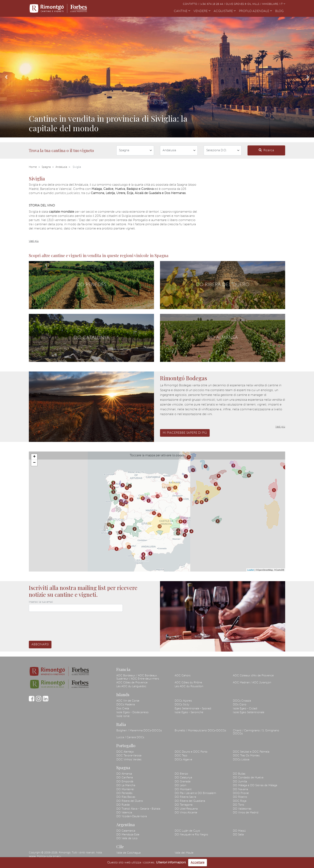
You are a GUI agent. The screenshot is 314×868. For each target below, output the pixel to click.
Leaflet (251, 570)
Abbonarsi (40, 645)
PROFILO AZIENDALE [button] (255, 11)
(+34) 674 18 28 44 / (213, 4)
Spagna (46, 167)
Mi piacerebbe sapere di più (185, 433)
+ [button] (34, 457)
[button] (6, 77)
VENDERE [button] (202, 11)
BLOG (280, 11)
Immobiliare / (271, 4)
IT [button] (283, 4)
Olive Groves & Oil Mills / (244, 4)
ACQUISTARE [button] (225, 11)
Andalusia (61, 167)
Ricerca (266, 150)
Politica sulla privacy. (49, 856)
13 (121, 501)
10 (197, 502)
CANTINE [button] (182, 11)
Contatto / (191, 4)
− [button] (34, 463)
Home (33, 167)
